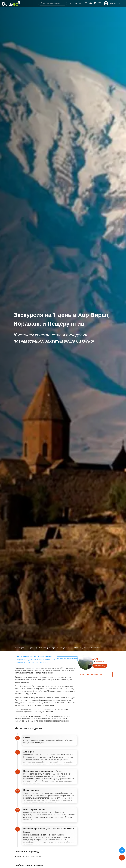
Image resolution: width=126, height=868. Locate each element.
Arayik (95, 659)
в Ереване (100, 662)
